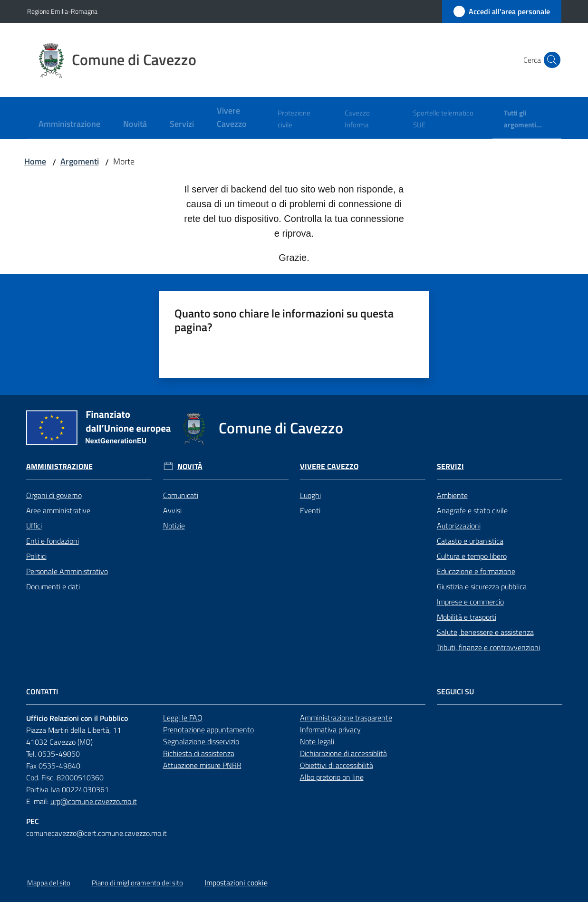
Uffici (34, 526)
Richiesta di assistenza (199, 753)
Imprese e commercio (470, 602)
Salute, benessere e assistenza (485, 632)
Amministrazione (59, 466)
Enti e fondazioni (53, 541)
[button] (550, 60)
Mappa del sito (49, 883)
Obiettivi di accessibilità (337, 765)
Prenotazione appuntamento (208, 729)
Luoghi (310, 495)
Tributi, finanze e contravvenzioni (488, 647)
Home (35, 161)
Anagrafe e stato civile (472, 510)
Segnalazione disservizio (201, 741)
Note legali (317, 741)
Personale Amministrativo (67, 571)
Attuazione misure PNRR (202, 765)
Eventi (310, 510)
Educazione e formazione (476, 571)
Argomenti (80, 161)
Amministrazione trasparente (346, 718)
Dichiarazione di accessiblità (343, 753)
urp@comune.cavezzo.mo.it (94, 801)
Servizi (450, 466)
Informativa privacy (330, 729)
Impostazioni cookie (236, 883)
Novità (190, 466)
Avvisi (172, 510)
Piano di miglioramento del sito (137, 883)
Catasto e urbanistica (470, 541)
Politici (36, 556)
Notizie (174, 526)
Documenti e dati (53, 586)
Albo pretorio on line (332, 777)
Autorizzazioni (459, 526)
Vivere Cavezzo (329, 466)
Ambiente (452, 495)
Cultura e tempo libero (472, 556)
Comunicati (181, 495)
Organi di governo (54, 495)
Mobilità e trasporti (467, 617)
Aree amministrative (58, 510)
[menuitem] (69, 125)
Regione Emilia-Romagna (62, 11)
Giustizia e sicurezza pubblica (482, 586)
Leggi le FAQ (183, 718)
